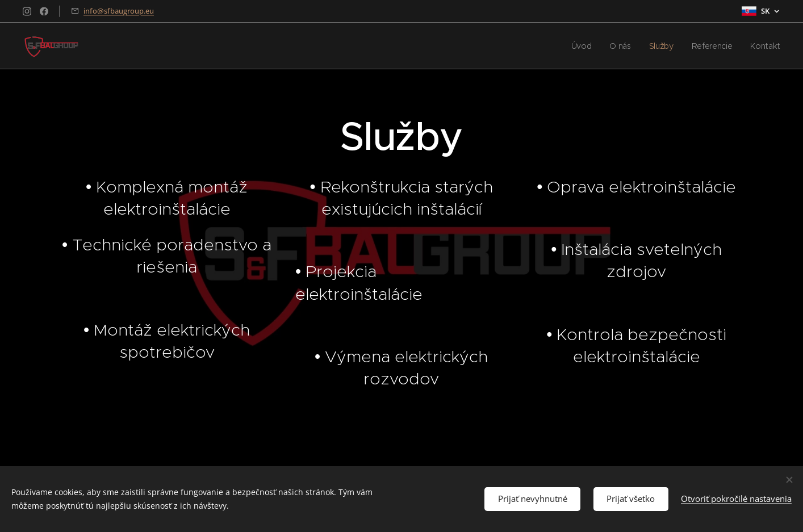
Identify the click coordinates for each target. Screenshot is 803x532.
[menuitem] (580, 46)
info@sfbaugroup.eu (119, 11)
